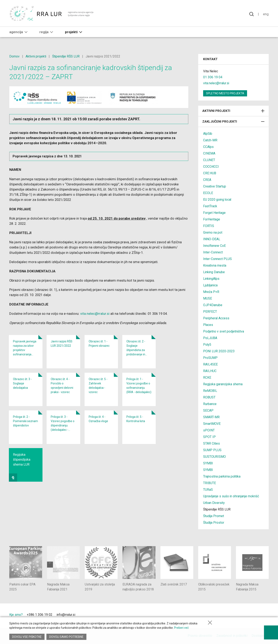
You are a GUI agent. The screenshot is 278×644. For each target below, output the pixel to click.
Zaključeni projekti (233, 122)
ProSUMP (210, 358)
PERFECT (210, 312)
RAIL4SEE (210, 364)
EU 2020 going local (217, 200)
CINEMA (209, 153)
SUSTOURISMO (214, 457)
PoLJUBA (210, 338)
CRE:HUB (210, 173)
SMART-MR (211, 417)
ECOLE (208, 193)
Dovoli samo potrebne (67, 637)
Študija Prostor (214, 523)
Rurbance (210, 404)
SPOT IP (209, 437)
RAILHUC (210, 371)
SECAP (208, 410)
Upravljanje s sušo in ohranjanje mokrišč (231, 496)
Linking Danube (214, 272)
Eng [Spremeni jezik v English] (266, 14)
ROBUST (209, 397)
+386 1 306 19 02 (40, 615)
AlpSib (208, 134)
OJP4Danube (213, 305)
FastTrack (210, 206)
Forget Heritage (214, 213)
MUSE (208, 298)
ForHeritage (212, 219)
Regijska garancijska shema (223, 384)
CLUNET (209, 160)
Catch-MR (210, 140)
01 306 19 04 (213, 77)
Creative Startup (215, 186)
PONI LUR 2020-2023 (219, 351)
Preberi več (181, 628)
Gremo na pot (213, 232)
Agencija (19, 34)
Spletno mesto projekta (225, 93)
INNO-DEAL (212, 239)
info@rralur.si (66, 615)
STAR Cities (212, 443)
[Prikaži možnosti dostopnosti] (271, 632)
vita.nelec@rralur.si (96, 315)
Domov (14, 56)
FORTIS (209, 226)
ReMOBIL (210, 391)
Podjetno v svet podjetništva (224, 331)
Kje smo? (16, 615)
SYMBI (208, 463)
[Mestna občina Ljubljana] (224, 616)
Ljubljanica (211, 285)
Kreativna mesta (215, 265)
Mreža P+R (211, 292)
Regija (47, 34)
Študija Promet (214, 516)
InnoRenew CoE (214, 246)
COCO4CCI (211, 167)
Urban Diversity (214, 503)
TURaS (208, 490)
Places (208, 325)
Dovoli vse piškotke (27, 637)
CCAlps (208, 147)
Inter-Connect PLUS (217, 259)
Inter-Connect (213, 252)
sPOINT (209, 430)
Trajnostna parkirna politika (222, 476)
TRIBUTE (210, 483)
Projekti (74, 34)
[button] (26, 34)
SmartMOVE (212, 424)
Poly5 (207, 345)
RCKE (207, 378)
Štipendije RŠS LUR (67, 56)
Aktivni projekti (36, 56)
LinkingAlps (212, 279)
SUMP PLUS (212, 450)
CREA (207, 180)
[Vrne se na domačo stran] (52, 14)
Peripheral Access (216, 318)
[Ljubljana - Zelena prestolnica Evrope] (254, 616)
